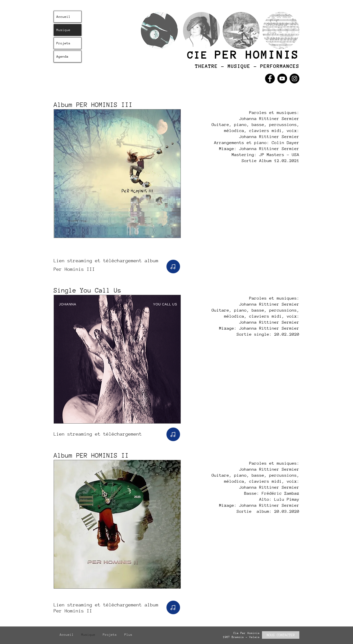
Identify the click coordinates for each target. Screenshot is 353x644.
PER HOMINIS (257, 55)
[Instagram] (294, 79)
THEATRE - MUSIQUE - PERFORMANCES (247, 66)
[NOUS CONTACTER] (281, 635)
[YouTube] (282, 79)
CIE (201, 55)
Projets (63, 43)
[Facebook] (270, 79)
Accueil (63, 17)
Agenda (62, 56)
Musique (63, 30)
